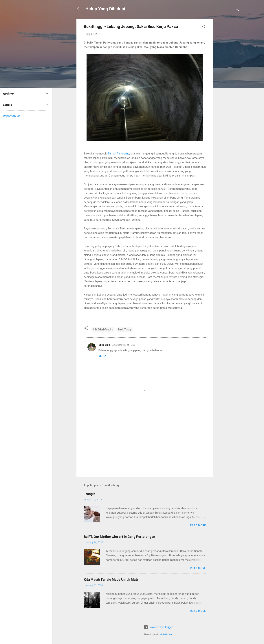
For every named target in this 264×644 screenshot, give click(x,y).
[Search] (237, 10)
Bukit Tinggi (125, 330)
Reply (102, 356)
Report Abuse (12, 116)
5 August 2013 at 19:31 (123, 345)
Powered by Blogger (158, 627)
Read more (198, 525)
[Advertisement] (228, 74)
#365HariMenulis (103, 330)
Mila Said (104, 345)
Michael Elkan (166, 634)
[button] (204, 27)
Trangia (90, 494)
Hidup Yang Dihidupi (105, 9)
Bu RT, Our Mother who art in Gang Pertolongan (119, 537)
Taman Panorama (119, 154)
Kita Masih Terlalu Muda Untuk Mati (111, 579)
